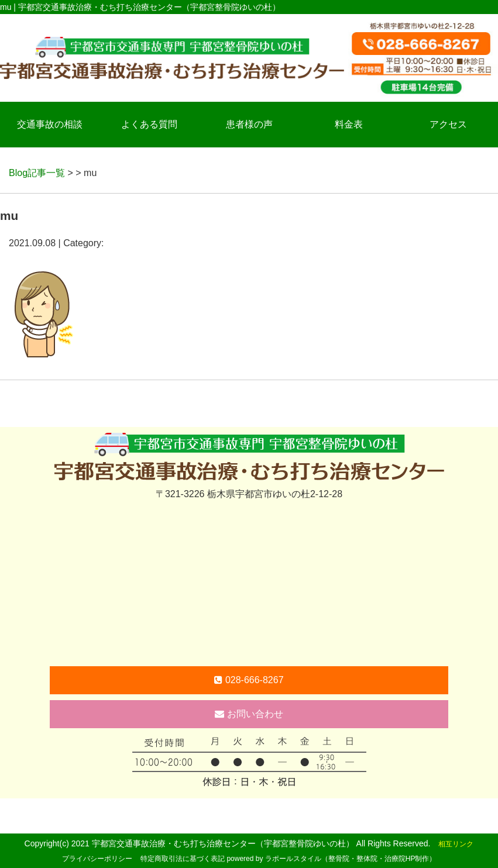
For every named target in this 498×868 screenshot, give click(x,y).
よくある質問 (149, 124)
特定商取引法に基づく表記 (183, 859)
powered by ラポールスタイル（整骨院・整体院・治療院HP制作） (331, 859)
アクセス (448, 124)
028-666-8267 (249, 680)
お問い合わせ (249, 714)
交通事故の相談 (50, 124)
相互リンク (456, 844)
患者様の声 (249, 124)
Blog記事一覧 (37, 173)
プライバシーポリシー (97, 859)
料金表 (349, 124)
